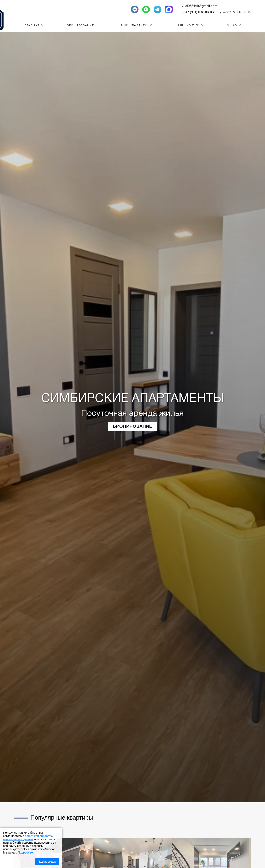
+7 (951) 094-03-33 (199, 12)
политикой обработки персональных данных (28, 838)
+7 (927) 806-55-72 (237, 12)
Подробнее (25, 852)
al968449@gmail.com (201, 6)
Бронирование (80, 25)
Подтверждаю (47, 862)
